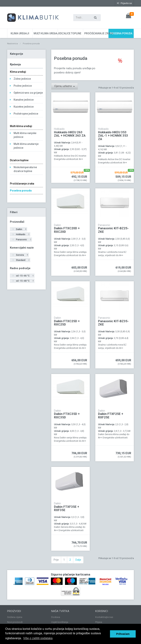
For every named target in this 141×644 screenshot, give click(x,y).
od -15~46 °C (25, 276)
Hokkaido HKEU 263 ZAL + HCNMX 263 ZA (70, 134)
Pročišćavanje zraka (96, 33)
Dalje (78, 560)
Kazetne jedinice (24, 107)
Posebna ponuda (121, 33)
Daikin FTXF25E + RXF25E (111, 416)
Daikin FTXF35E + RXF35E (67, 508)
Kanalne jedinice (24, 100)
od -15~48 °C (25, 281)
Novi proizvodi (15, 622)
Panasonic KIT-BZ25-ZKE (113, 230)
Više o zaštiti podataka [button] (38, 638)
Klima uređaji (20, 33)
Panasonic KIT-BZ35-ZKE (113, 323)
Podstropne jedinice (26, 114)
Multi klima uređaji (46, 33)
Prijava (99, 622)
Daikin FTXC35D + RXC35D (67, 416)
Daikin (21, 229)
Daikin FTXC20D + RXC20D (67, 230)
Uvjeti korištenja (60, 622)
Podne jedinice (23, 86)
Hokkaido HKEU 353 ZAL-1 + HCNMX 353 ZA (113, 136)
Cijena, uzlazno (63, 86)
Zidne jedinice (22, 79)
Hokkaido (22, 235)
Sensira (22, 255)
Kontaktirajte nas (104, 617)
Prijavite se (124, 3)
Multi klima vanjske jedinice (25, 135)
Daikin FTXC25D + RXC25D (67, 323)
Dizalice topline (70, 33)
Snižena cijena (15, 617)
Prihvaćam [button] (123, 634)
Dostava (56, 617)
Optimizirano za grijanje (28, 93)
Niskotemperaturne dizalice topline (25, 169)
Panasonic (23, 240)
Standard (22, 260)
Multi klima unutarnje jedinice (26, 146)
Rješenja (15, 64)
